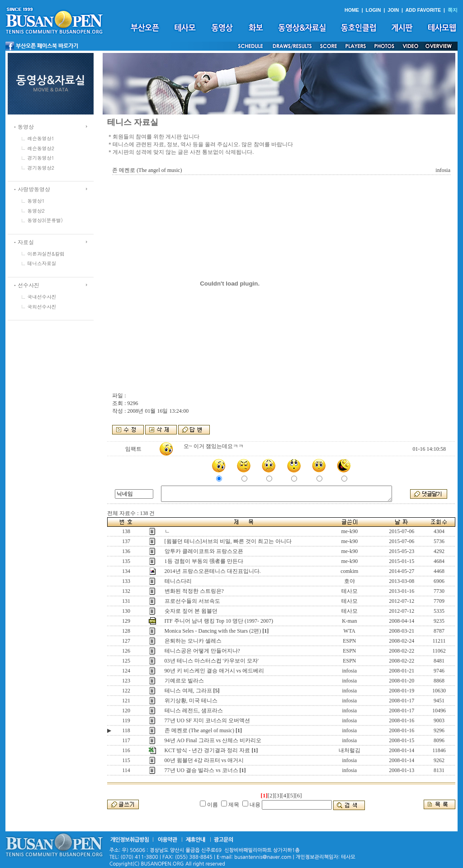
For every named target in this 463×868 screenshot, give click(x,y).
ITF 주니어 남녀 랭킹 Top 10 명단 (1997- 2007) (219, 621)
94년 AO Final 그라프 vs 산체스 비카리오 (213, 740)
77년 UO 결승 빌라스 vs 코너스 (201, 770)
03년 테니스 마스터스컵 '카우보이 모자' (212, 661)
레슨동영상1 (41, 138)
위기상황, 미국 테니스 (191, 701)
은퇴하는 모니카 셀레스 (193, 641)
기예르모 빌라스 (184, 681)
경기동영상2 (41, 168)
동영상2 (36, 211)
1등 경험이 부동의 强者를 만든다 (204, 561)
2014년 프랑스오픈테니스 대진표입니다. (213, 571)
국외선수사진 (42, 307)
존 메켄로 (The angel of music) (199, 730)
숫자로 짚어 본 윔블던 (191, 611)
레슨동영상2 (41, 148)
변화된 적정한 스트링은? (194, 591)
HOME (352, 10)
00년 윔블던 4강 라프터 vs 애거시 (204, 760)
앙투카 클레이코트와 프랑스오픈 (204, 551)
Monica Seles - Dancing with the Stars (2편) (213, 631)
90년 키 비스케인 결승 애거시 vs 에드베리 (215, 671)
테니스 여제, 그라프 (188, 691)
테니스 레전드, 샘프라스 (194, 711)
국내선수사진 (42, 297)
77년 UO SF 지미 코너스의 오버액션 (208, 720)
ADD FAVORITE (423, 10)
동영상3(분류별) (45, 220)
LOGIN (373, 10)
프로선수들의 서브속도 (192, 601)
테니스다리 (178, 581)
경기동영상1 (41, 158)
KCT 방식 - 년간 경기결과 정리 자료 (208, 750)
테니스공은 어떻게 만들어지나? (202, 651)
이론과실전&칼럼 (46, 254)
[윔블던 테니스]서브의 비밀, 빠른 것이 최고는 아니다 (228, 541)
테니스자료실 (42, 263)
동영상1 (36, 201)
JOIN (393, 10)
